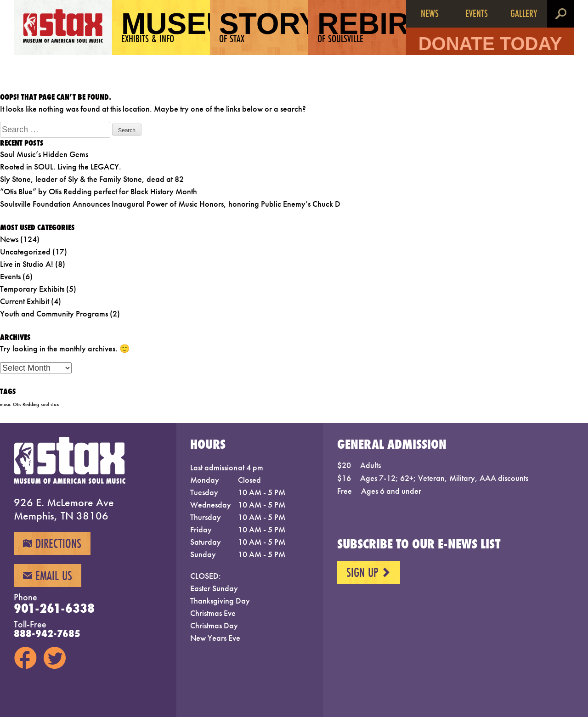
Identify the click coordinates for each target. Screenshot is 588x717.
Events (477, 13)
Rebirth (362, 26)
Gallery (524, 13)
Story (264, 26)
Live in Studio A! (27, 264)
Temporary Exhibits (32, 289)
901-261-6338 (54, 608)
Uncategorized (25, 251)
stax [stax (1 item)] (55, 404)
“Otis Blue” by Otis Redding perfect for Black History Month (99, 191)
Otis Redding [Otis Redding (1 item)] (26, 404)
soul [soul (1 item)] (45, 404)
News (430, 13)
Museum (166, 26)
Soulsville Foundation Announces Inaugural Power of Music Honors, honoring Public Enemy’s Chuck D (170, 204)
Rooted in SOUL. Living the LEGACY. (61, 167)
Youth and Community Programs (54, 313)
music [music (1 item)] (6, 404)
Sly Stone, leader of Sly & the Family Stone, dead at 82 (92, 179)
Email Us (48, 576)
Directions (52, 543)
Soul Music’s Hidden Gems (44, 154)
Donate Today (490, 44)
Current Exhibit (25, 301)
